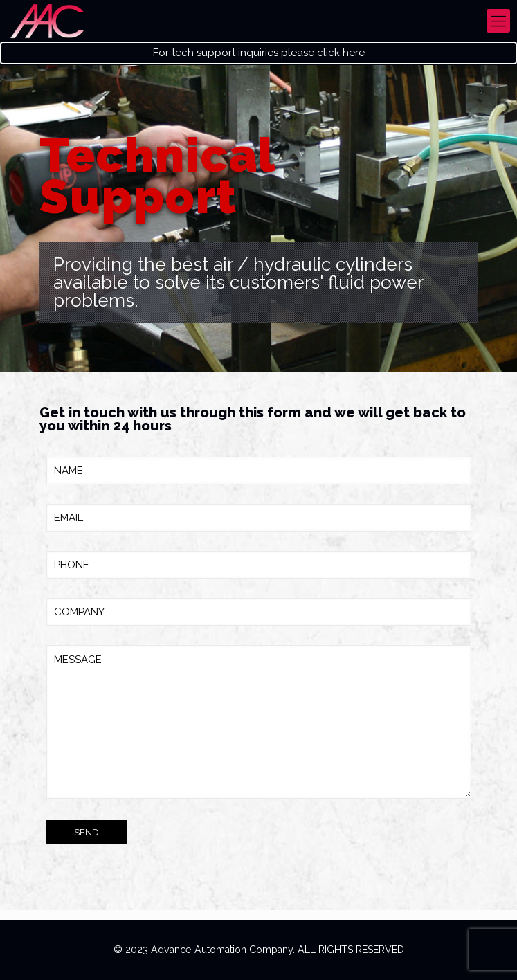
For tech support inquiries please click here (259, 53)
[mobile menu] (498, 21)
